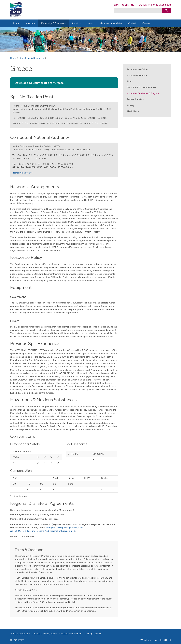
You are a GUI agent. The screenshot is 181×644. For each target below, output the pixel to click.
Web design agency (149, 640)
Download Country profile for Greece (39, 83)
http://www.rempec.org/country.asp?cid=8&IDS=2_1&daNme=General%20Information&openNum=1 (47, 529)
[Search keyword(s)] (138, 11)
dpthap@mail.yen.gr (22, 173)
